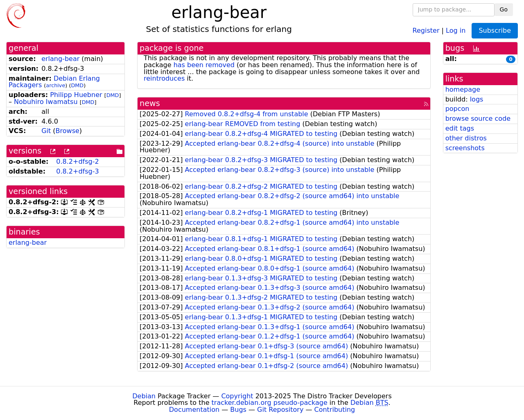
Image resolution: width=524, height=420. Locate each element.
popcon (457, 109)
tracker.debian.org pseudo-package (270, 403)
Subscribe (495, 30)
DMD (77, 85)
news (150, 103)
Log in (456, 30)
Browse (68, 131)
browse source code (478, 119)
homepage (463, 89)
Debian (144, 396)
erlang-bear (60, 59)
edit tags (460, 128)
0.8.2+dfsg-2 (77, 161)
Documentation (194, 410)
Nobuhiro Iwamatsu (46, 102)
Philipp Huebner (76, 95)
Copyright (237, 396)
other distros (466, 138)
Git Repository (280, 410)
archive (55, 85)
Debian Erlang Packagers (54, 82)
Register (426, 30)
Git (46, 131)
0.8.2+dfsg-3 (77, 171)
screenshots (465, 148)
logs (477, 99)
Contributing (335, 410)
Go (504, 9)
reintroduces (164, 78)
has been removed (204, 65)
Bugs (238, 410)
